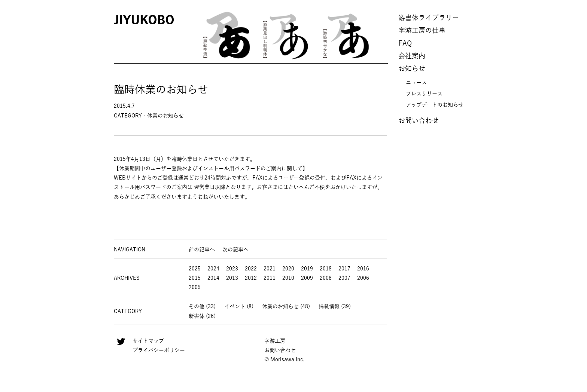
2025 (195, 269)
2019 (307, 269)
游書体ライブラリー (429, 18)
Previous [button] (186, 36)
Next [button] (386, 36)
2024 (213, 269)
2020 (288, 269)
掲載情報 (329, 306)
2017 (344, 269)
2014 (213, 278)
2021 (270, 269)
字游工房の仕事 (422, 30)
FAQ (405, 43)
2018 (326, 269)
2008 (326, 278)
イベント (235, 306)
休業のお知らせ (280, 306)
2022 (251, 269)
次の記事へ (235, 249)
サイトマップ (148, 341)
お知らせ (412, 68)
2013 (232, 278)
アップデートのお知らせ (435, 105)
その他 (197, 306)
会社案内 (412, 56)
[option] (226, 36)
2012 (251, 278)
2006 (363, 278)
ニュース (416, 82)
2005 (195, 287)
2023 (232, 269)
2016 (363, 269)
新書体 (197, 316)
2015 (195, 278)
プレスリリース (424, 94)
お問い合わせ (419, 120)
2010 (288, 278)
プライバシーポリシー (159, 350)
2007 (344, 278)
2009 (307, 278)
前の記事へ (202, 249)
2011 (270, 278)
